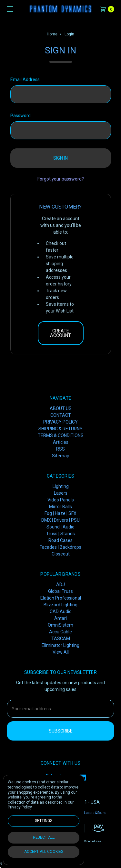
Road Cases (60, 540)
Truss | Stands (60, 534)
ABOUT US (61, 408)
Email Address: (25, 79)
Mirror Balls (60, 507)
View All (61, 652)
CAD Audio (61, 611)
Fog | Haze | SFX (60, 513)
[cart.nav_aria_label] (109, 9)
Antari (60, 618)
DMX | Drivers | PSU (60, 520)
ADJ (60, 584)
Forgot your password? (61, 179)
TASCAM (61, 639)
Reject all (44, 837)
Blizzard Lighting (60, 605)
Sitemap (61, 456)
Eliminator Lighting (60, 645)
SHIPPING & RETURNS (60, 429)
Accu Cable (60, 632)
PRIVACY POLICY (60, 422)
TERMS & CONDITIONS (61, 435)
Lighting (61, 486)
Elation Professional (61, 598)
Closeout (61, 554)
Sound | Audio (60, 527)
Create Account (60, 333)
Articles (61, 442)
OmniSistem (60, 625)
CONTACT (61, 415)
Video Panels (61, 500)
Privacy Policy (20, 807)
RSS (60, 449)
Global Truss (60, 591)
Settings (44, 821)
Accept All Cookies (44, 852)
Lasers (61, 493)
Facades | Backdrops (60, 547)
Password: (21, 116)
